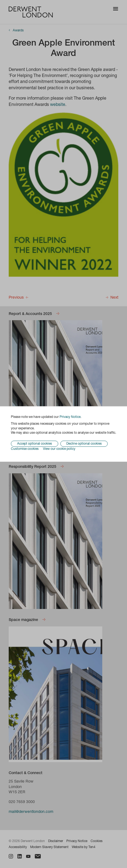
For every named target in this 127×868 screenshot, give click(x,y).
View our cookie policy (59, 449)
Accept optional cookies (35, 444)
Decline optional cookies (84, 444)
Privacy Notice (70, 417)
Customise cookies (25, 449)
